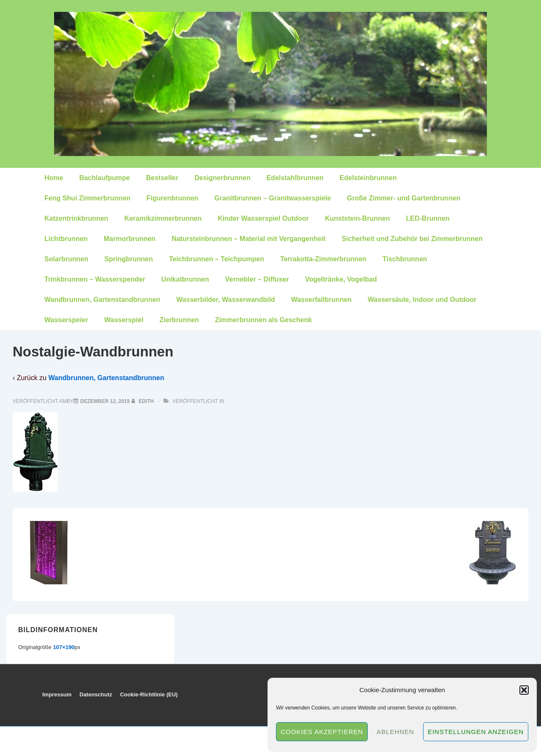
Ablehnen (395, 732)
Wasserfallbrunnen (321, 300)
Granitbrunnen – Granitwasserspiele (273, 198)
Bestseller (162, 178)
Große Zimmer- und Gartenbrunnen (404, 198)
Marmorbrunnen (130, 239)
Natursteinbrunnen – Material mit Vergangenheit (249, 239)
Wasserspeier (66, 320)
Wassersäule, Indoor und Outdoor (422, 300)
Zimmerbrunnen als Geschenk (264, 320)
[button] (524, 690)
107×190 (64, 647)
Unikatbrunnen (185, 279)
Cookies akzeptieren (322, 732)
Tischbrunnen (405, 259)
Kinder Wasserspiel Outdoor (263, 218)
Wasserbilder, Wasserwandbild (226, 300)
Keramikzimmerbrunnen (163, 218)
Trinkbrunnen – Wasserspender (95, 279)
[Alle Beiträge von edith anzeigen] (143, 401)
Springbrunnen (129, 259)
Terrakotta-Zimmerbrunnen (323, 259)
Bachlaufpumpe (104, 178)
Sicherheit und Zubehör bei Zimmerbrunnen (412, 239)
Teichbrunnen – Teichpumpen (217, 259)
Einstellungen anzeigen (476, 732)
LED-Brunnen (428, 218)
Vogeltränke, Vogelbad (341, 279)
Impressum (57, 694)
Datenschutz (96, 694)
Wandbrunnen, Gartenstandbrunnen (102, 300)
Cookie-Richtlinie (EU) (149, 694)
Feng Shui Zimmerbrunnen (87, 198)
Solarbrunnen (66, 259)
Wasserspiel (124, 320)
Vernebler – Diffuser (257, 279)
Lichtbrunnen (66, 239)
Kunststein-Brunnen (358, 218)
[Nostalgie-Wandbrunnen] (105, 401)
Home (54, 178)
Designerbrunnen (222, 178)
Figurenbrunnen (173, 198)
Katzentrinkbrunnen (76, 218)
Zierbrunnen (179, 320)
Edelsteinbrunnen (368, 178)
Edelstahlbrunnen (295, 178)
